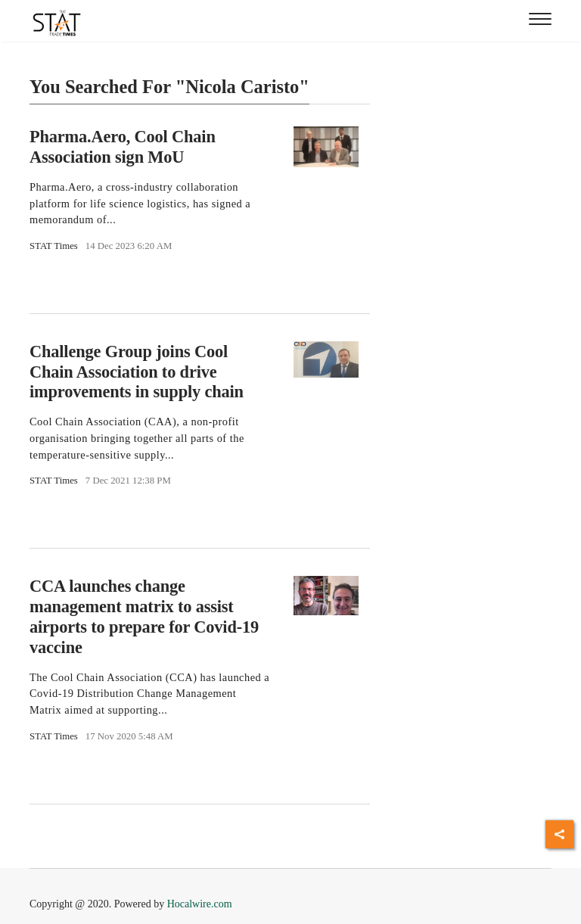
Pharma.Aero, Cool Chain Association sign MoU (123, 147)
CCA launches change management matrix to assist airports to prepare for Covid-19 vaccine (144, 617)
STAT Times (54, 246)
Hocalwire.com (200, 904)
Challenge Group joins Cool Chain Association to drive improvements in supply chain (137, 372)
